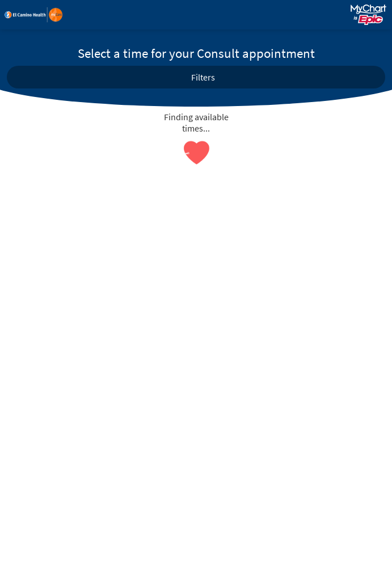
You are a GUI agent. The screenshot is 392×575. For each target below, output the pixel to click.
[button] (196, 77)
